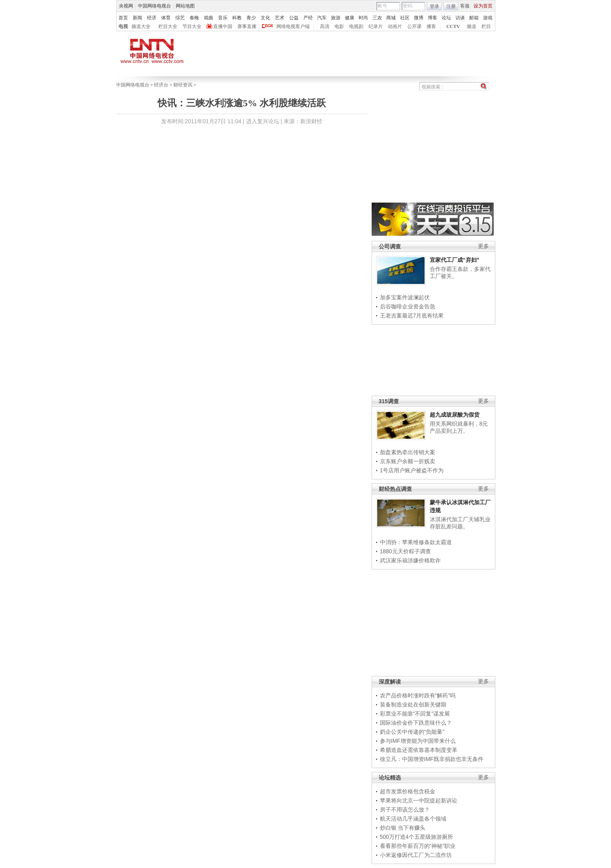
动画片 (395, 26)
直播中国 (223, 26)
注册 (451, 6)
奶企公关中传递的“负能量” (412, 732)
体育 (166, 18)
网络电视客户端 (293, 26)
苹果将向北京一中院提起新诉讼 (419, 800)
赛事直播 (247, 26)
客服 (465, 6)
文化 (265, 18)
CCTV (453, 26)
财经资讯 (183, 85)
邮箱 (474, 18)
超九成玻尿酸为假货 (455, 415)
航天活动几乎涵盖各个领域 (413, 819)
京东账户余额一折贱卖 (408, 461)
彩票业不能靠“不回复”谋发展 (415, 714)
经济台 (161, 85)
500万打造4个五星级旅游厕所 (416, 837)
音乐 (223, 18)
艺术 (280, 18)
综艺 (180, 18)
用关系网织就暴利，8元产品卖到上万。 (459, 427)
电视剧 (356, 26)
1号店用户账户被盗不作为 (412, 470)
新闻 (137, 18)
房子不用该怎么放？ (405, 810)
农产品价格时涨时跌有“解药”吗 (418, 695)
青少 (251, 18)
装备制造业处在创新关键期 (413, 705)
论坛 (446, 18)
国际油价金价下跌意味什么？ (416, 723)
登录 (434, 6)
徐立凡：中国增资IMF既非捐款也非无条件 (432, 759)
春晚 (194, 18)
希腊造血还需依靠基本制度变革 (419, 750)
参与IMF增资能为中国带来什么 (418, 741)
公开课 (414, 26)
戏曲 (209, 18)
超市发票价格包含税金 (408, 791)
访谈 (460, 18)
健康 (350, 18)
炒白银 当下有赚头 (403, 828)
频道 (472, 26)
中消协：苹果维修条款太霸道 (416, 542)
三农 (377, 18)
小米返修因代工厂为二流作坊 (416, 855)
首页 (123, 18)
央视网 (126, 6)
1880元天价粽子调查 (405, 551)
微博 (419, 18)
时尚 (363, 18)
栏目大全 (168, 26)
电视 (123, 26)
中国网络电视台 (154, 6)
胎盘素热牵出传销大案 (408, 452)
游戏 (488, 18)
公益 (294, 18)
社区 (405, 18)
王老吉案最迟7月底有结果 (412, 316)
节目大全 (192, 26)
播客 (431, 26)
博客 (432, 18)
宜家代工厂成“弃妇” (455, 260)
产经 (308, 18)
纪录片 (376, 26)
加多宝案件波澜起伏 (405, 297)
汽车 (322, 18)
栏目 (486, 26)
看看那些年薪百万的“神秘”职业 (418, 846)
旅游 (336, 18)
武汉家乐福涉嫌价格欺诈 (410, 560)
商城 (391, 18)
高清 (325, 26)
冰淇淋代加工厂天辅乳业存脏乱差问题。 (460, 523)
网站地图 (185, 6)
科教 (237, 18)
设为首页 (483, 6)
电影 (339, 26)
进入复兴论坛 (263, 121)
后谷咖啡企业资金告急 (408, 306)
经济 (152, 18)
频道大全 (141, 26)
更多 (483, 246)
